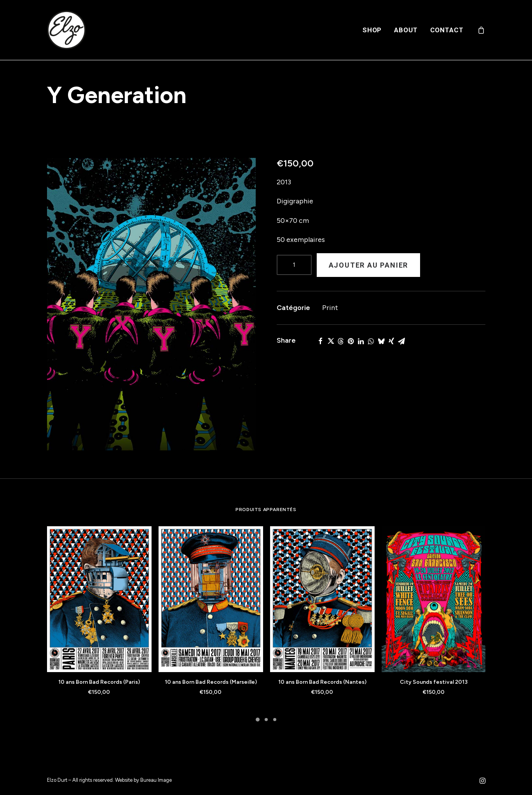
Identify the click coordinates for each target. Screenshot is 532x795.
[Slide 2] (266, 720)
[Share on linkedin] (361, 341)
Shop (372, 30)
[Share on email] (401, 341)
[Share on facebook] (321, 341)
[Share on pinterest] (351, 341)
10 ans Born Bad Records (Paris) (99, 682)
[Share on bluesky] (381, 341)
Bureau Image (156, 780)
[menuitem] (372, 30)
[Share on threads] (341, 341)
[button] (151, 304)
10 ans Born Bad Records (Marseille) (211, 682)
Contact (447, 30)
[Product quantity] (294, 265)
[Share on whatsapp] (371, 341)
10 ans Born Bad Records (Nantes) (322, 682)
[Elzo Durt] (66, 30)
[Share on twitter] (331, 341)
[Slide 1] (258, 720)
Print (330, 308)
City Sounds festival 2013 (434, 682)
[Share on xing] (391, 341)
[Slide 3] (275, 720)
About (406, 30)
